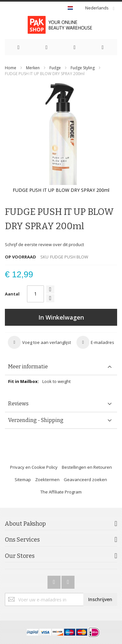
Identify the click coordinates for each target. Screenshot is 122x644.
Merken (33, 68)
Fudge (56, 68)
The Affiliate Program (61, 492)
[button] (39, 342)
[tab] (61, 367)
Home (11, 68)
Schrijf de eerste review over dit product (44, 244)
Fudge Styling (83, 68)
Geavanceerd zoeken (85, 480)
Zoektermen (47, 480)
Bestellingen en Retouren (87, 467)
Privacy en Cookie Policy (34, 467)
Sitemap (23, 480)
